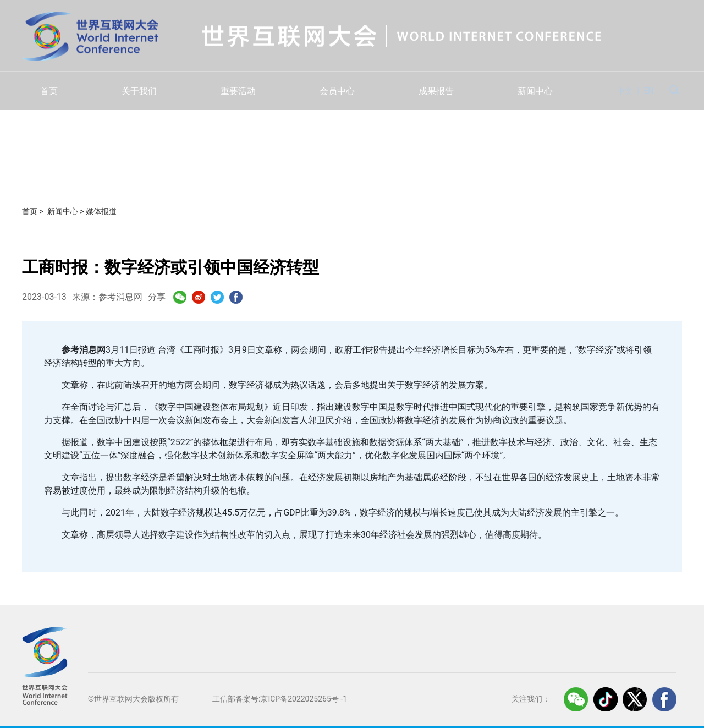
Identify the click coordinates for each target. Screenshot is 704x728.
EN (648, 91)
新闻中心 (535, 91)
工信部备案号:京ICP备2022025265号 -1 (280, 699)
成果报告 (436, 91)
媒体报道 (101, 211)
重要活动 (238, 91)
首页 (49, 91)
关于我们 (139, 91)
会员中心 (337, 91)
